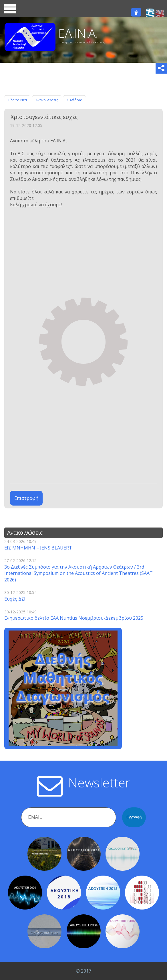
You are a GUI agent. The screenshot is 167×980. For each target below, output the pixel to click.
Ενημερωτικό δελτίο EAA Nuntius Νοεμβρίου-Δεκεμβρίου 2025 (74, 618)
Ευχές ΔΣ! (15, 599)
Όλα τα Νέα (17, 100)
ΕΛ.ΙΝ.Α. (78, 33)
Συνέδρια (74, 100)
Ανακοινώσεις (47, 100)
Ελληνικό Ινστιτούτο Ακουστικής (82, 42)
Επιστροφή (26, 498)
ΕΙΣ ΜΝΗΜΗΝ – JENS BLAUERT (38, 548)
